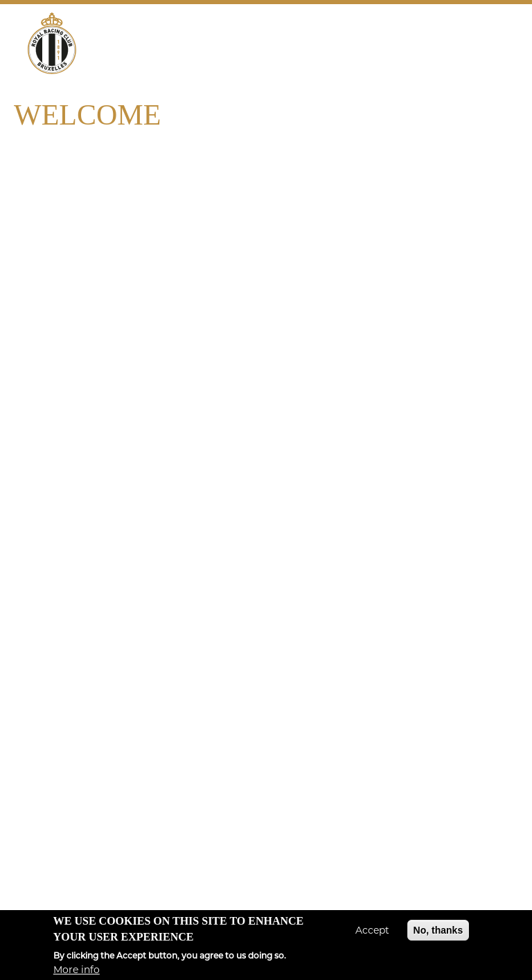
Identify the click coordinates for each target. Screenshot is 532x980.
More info (77, 970)
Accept (372, 930)
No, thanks (438, 930)
